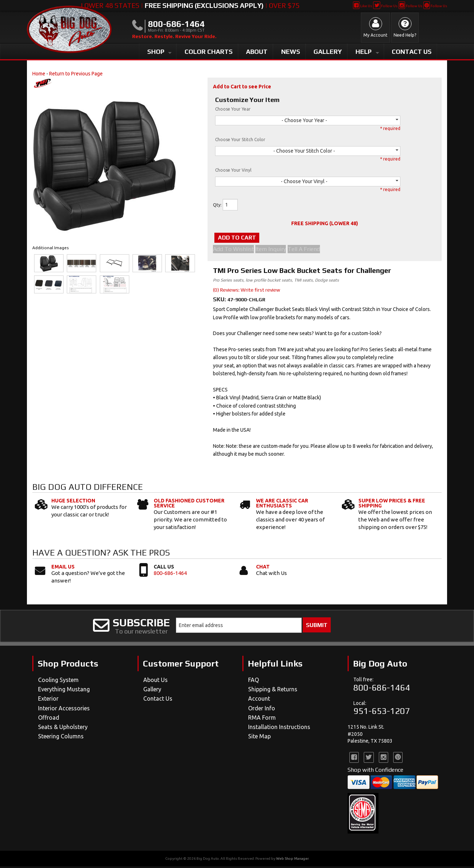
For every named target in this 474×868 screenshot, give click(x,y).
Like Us (363, 6)
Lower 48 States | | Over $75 (190, 5)
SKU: (220, 301)
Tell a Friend (312, 251)
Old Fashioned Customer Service (189, 505)
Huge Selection (73, 502)
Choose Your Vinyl (233, 170)
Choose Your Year (233, 109)
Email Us (63, 568)
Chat (263, 568)
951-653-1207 (382, 713)
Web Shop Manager (292, 860)
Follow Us (385, 6)
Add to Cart (249, 238)
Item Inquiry (275, 251)
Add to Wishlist (233, 251)
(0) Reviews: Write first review (247, 291)
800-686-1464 (170, 574)
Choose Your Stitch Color (240, 140)
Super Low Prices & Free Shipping (392, 505)
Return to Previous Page (76, 74)
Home (39, 74)
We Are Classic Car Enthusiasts (282, 505)
